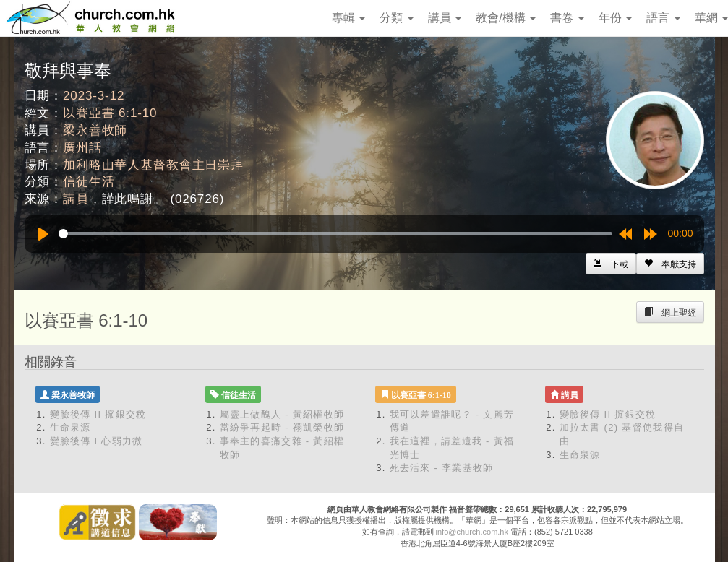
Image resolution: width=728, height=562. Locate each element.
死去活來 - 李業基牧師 (442, 468)
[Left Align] (670, 264)
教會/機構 (506, 18)
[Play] (43, 234)
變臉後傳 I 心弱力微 (97, 441)
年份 (615, 18)
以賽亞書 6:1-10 (110, 113)
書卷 (567, 18)
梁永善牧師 (95, 130)
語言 (663, 18)
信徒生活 (89, 182)
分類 (396, 18)
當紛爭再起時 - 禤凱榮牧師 (282, 427)
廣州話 (82, 148)
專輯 (348, 18)
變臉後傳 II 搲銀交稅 (98, 414)
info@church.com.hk (472, 532)
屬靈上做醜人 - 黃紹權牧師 (282, 414)
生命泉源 (70, 427)
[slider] (335, 234)
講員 (445, 18)
